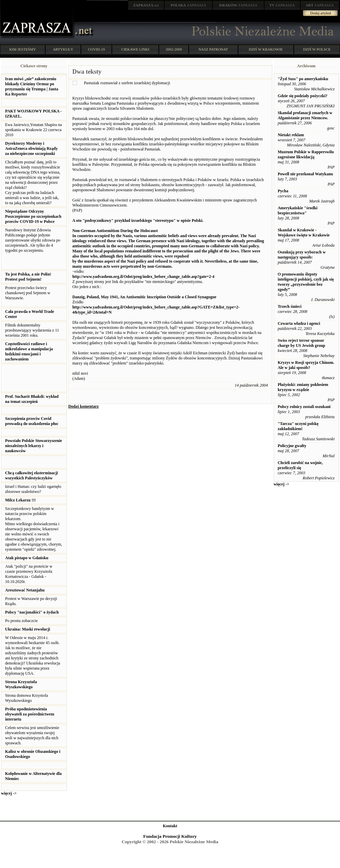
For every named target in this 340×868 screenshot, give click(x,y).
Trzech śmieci (290, 306)
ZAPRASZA (189, 5)
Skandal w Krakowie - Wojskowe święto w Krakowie (304, 233)
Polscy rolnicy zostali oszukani (304, 407)
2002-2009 (174, 49)
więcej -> (9, 793)
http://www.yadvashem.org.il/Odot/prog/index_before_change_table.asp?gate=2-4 (143, 277)
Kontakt (170, 826)
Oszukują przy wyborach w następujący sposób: (302, 255)
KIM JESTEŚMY (23, 49)
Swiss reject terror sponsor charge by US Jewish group (302, 343)
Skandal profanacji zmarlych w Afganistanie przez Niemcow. (305, 115)
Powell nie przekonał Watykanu (305, 174)
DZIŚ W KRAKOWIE (266, 49)
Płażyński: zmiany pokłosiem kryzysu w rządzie (303, 387)
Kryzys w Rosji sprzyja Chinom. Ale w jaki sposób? (306, 365)
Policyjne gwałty (292, 446)
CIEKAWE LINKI (135, 49)
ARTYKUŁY (63, 49)
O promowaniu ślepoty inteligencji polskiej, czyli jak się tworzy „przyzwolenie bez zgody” (306, 282)
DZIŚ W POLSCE (317, 49)
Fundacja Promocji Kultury (170, 836)
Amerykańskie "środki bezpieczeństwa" (298, 210)
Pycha (283, 191)
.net (146, 5)
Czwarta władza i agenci (299, 323)
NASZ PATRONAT (213, 49)
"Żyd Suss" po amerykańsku (303, 79)
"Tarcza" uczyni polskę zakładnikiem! (298, 426)
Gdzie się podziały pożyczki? (303, 96)
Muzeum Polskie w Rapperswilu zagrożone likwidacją (306, 154)
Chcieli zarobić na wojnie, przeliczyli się (300, 465)
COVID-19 (97, 49)
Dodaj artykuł (321, 13)
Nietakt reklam (291, 135)
